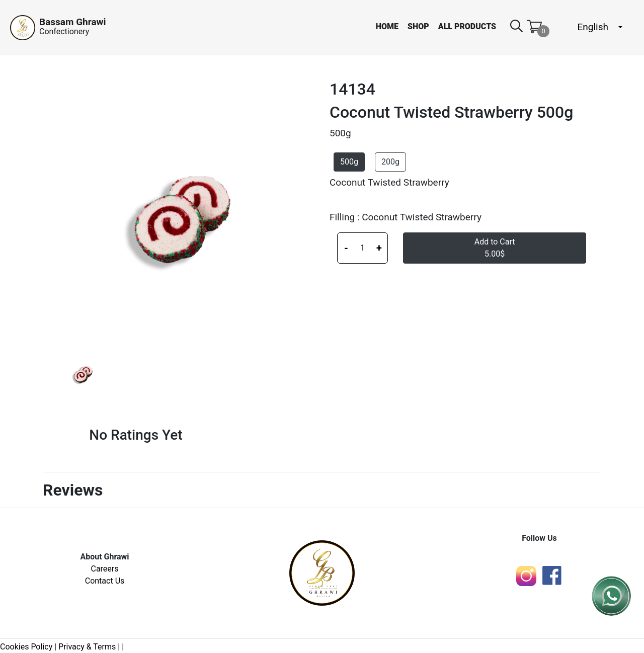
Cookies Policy (26, 647)
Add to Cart (495, 248)
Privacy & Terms (87, 647)
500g (349, 162)
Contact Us (105, 581)
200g (390, 162)
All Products (467, 26)
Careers (104, 569)
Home (387, 26)
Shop (418, 26)
